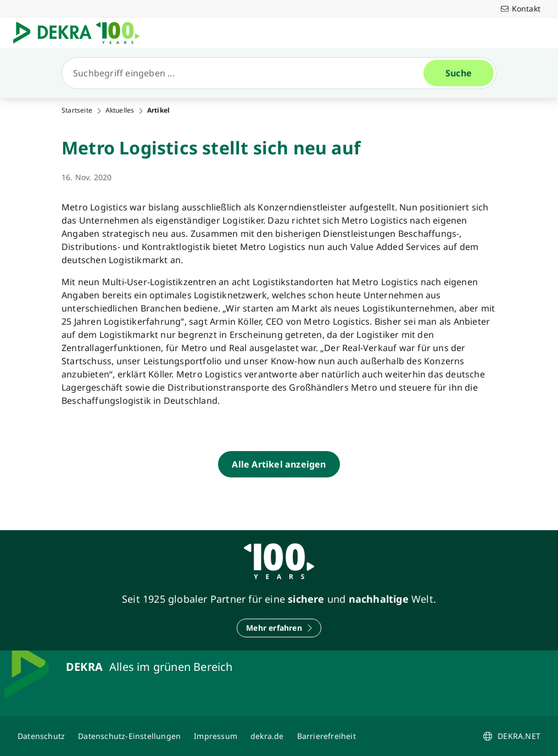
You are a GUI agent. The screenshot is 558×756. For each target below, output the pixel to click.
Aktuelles (120, 110)
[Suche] (247, 73)
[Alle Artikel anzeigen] (279, 464)
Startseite (77, 110)
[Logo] (81, 33)
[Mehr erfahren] (279, 628)
